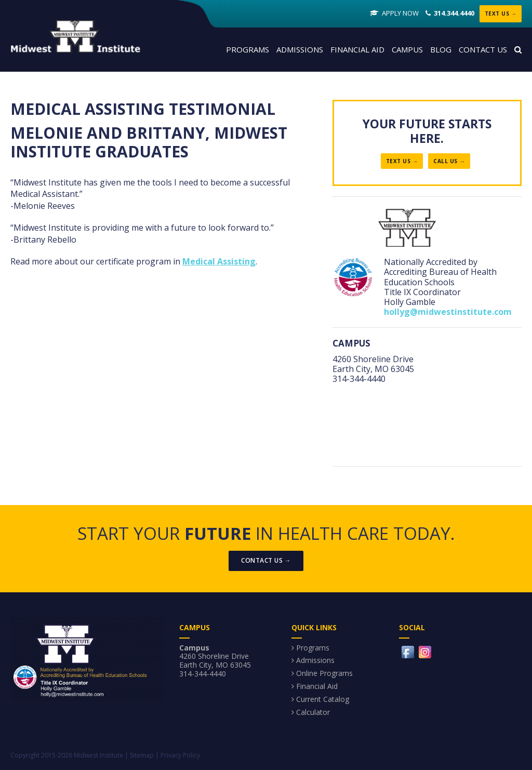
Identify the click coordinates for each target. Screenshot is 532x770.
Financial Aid (317, 686)
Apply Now (400, 14)
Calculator (313, 712)
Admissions (315, 661)
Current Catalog (323, 699)
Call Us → (449, 161)
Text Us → (501, 14)
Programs (313, 648)
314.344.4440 (454, 14)
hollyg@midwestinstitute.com (448, 312)
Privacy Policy (180, 756)
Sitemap (142, 756)
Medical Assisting (219, 261)
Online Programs (324, 673)
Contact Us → (266, 561)
